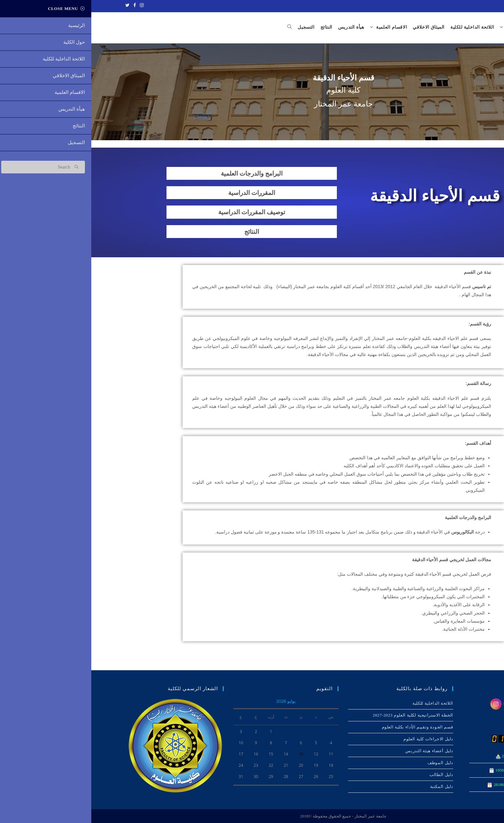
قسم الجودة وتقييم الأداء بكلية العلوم (326, 727)
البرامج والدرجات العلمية (160, 174)
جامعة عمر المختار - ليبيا (463, 5)
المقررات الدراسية (161, 193)
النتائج (161, 232)
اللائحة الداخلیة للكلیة (342, 703)
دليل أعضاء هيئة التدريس (338, 751)
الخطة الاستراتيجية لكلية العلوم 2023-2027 (322, 715)
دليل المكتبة (350, 786)
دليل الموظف (349, 763)
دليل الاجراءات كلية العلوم (337, 739)
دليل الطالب (350, 775)
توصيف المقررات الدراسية (160, 212)
